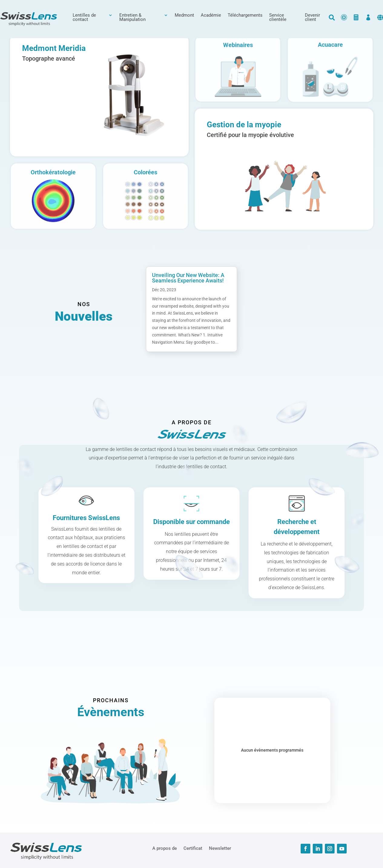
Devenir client (312, 18)
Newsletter (220, 848)
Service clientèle (278, 18)
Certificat (193, 848)
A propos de (165, 848)
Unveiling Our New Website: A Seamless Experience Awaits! (188, 278)
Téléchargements (245, 15)
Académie (211, 15)
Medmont (184, 15)
